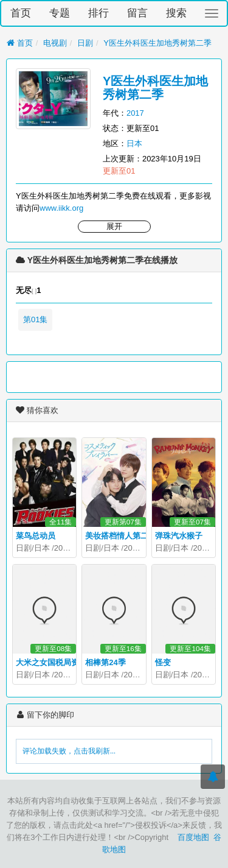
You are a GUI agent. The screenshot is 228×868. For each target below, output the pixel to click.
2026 (132, 548)
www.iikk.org (61, 208)
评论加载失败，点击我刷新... (69, 751)
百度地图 (193, 837)
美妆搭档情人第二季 (121, 536)
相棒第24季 (105, 662)
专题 (60, 13)
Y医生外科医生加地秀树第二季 (157, 43)
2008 (63, 548)
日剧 (85, 43)
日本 (134, 143)
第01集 (35, 319)
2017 (135, 113)
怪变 (163, 662)
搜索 (176, 13)
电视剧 (55, 43)
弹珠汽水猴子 (179, 536)
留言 (137, 13)
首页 (21, 13)
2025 (132, 675)
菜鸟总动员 (36, 536)
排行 (98, 13)
